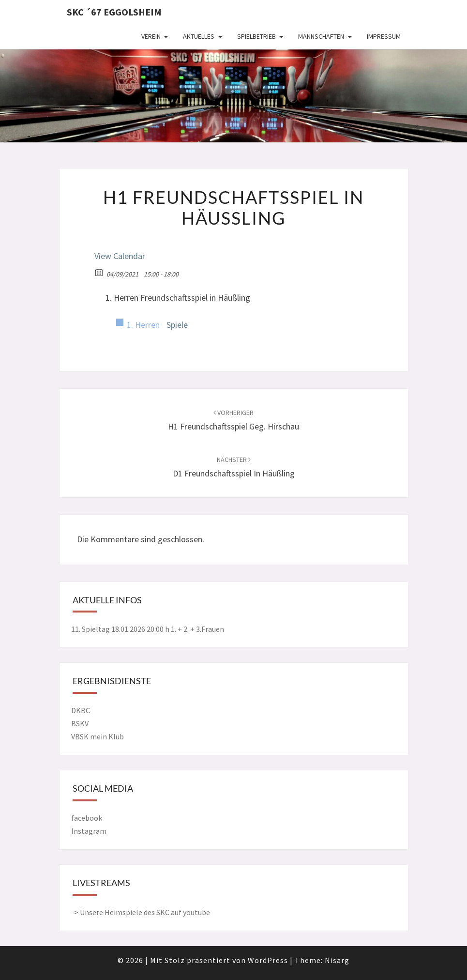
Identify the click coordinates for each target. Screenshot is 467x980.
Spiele (177, 325)
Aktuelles (199, 36)
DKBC (81, 710)
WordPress (268, 960)
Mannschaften (321, 36)
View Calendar (120, 256)
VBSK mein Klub (98, 736)
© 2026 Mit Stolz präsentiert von (183, 960)
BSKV (80, 723)
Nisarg (337, 960)
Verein (151, 36)
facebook (87, 818)
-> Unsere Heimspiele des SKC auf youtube (141, 912)
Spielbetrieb (256, 36)
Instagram (89, 831)
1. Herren (143, 325)
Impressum (384, 36)
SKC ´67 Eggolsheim (114, 12)
